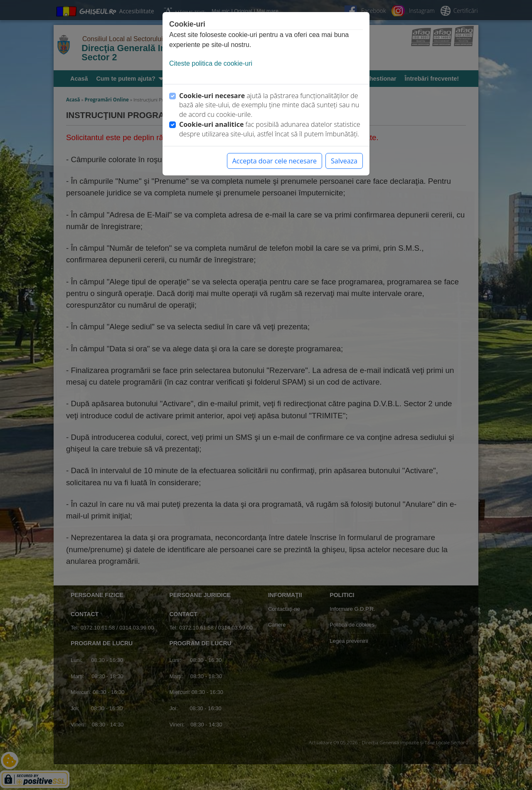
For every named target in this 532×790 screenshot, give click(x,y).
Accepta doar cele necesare (275, 161)
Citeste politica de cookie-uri (211, 63)
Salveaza (344, 161)
